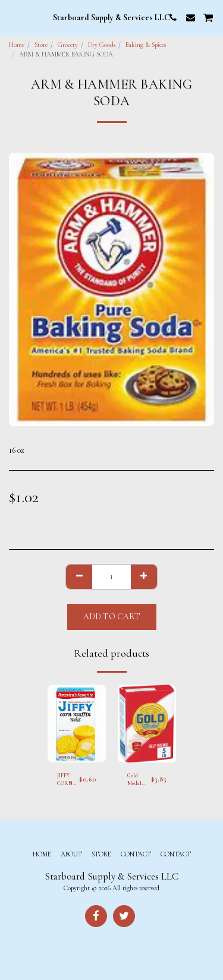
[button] (13, 17)
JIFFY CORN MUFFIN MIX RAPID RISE (67, 780)
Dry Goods (102, 45)
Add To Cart (112, 617)
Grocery (68, 45)
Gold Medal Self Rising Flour (135, 780)
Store (41, 45)
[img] (77, 724)
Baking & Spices (146, 45)
